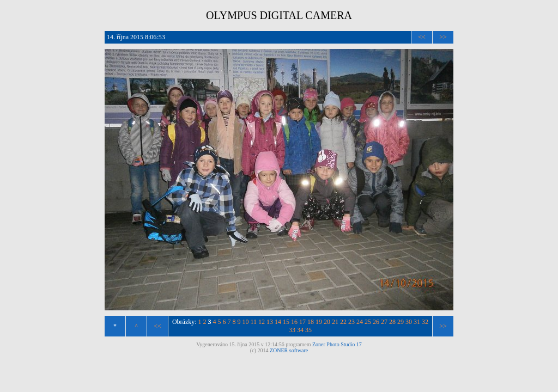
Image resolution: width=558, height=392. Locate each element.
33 (292, 330)
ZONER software (289, 350)
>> (443, 37)
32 (425, 322)
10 (246, 322)
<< (422, 37)
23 (351, 322)
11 (254, 322)
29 (401, 322)
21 (335, 322)
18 (311, 322)
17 (302, 322)
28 (392, 322)
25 (368, 322)
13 (270, 322)
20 (327, 322)
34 (300, 330)
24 (360, 322)
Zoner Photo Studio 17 (337, 344)
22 (343, 322)
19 (319, 322)
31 (417, 322)
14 (278, 322)
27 (384, 322)
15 (286, 322)
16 (294, 322)
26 (376, 322)
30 (409, 322)
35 (308, 330)
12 (262, 322)
